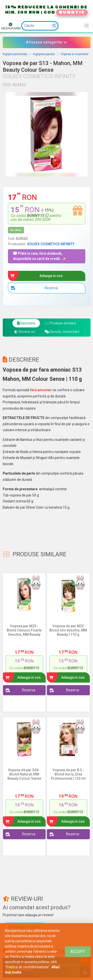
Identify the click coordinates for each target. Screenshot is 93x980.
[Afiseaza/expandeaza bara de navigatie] (86, 26)
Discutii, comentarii (62, 332)
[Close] (78, 952)
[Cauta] (40, 26)
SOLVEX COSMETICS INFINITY (51, 244)
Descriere (26, 323)
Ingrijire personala (15, 54)
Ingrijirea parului (44, 54)
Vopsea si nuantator (75, 54)
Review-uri (25, 332)
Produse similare (60, 323)
